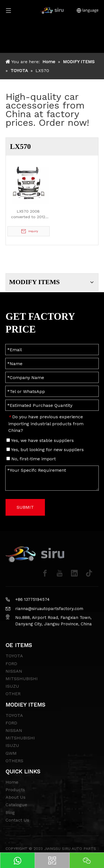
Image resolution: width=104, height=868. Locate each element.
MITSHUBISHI (20, 738)
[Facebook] (45, 573)
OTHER (13, 694)
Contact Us (17, 820)
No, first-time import (31, 459)
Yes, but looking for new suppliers (45, 450)
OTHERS (14, 761)
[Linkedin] (74, 573)
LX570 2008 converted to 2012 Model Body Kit (28, 214)
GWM (11, 753)
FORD (11, 664)
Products (15, 790)
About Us (16, 797)
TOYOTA (14, 656)
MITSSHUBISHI (22, 679)
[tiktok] (89, 573)
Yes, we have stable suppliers (40, 440)
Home (12, 782)
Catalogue (16, 805)
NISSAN (14, 671)
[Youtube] (60, 573)
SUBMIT (25, 507)
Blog (10, 812)
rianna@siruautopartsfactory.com (49, 609)
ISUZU (12, 686)
